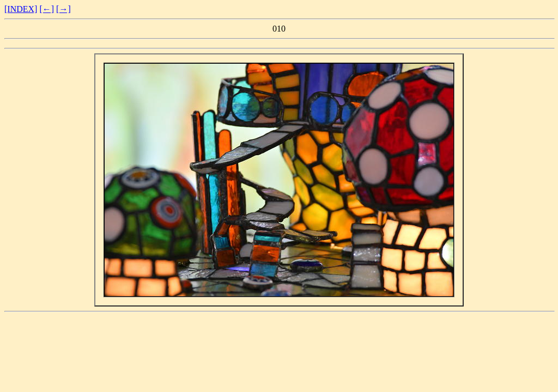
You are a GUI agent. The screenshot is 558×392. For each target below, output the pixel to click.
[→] (63, 9)
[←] (47, 9)
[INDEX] (21, 9)
